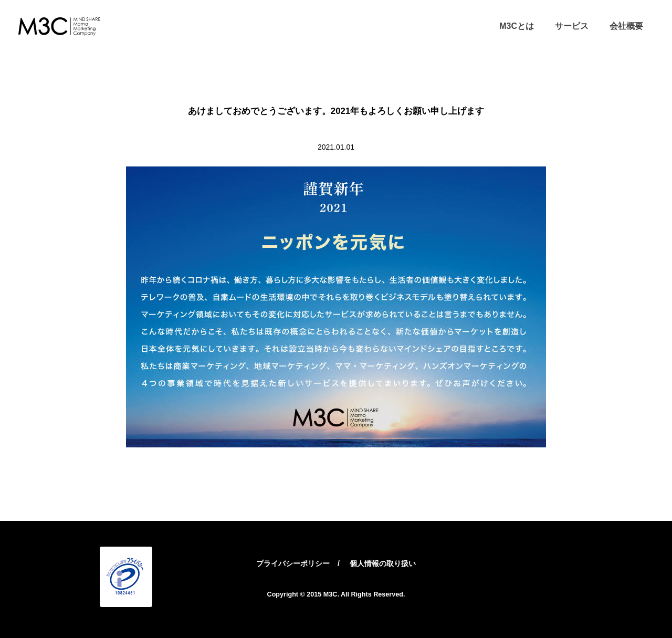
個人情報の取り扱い (383, 563)
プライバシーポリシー (293, 563)
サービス (572, 26)
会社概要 (626, 26)
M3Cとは (517, 26)
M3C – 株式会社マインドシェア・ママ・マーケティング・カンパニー (59, 26)
